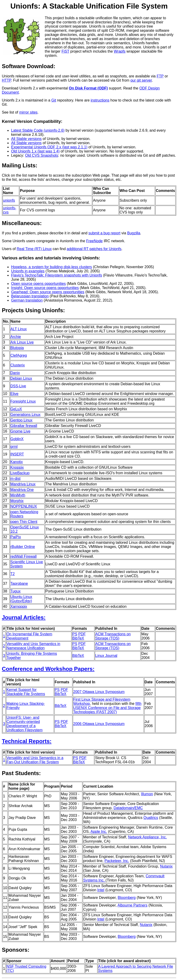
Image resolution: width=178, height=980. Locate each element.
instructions (100, 100)
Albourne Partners (132, 905)
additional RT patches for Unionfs (94, 249)
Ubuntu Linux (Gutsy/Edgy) (21, 599)
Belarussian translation (30, 296)
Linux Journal (106, 656)
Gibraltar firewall (24, 426)
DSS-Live (18, 386)
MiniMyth (18, 495)
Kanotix (17, 462)
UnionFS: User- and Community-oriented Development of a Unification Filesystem (25, 724)
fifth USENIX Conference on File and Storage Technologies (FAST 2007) (107, 708)
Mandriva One (22, 490)
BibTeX (78, 638)
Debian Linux (21, 378)
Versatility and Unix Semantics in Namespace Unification (33, 646)
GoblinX (17, 439)
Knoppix (17, 467)
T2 (13, 574)
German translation (27, 300)
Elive (14, 394)
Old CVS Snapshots (41, 155)
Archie (16, 337)
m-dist (16, 479)
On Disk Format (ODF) (88, 88)
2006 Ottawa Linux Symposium (99, 724)
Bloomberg (127, 898)
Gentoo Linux (21, 420)
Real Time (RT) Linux (34, 249)
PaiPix (16, 537)
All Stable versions (26, 139)
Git (54, 100)
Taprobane (19, 584)
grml (14, 447)
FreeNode (94, 241)
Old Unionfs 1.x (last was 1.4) (35, 151)
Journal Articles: (24, 617)
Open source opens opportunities (38, 284)
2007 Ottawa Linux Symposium (99, 692)
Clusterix (18, 365)
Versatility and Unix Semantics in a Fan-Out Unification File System (35, 760)
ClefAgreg (19, 355)
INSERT (17, 454)
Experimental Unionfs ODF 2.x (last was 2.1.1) (49, 147)
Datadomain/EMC (128, 808)
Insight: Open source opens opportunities (45, 288)
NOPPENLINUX (24, 506)
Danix (15, 373)
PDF (82, 634)
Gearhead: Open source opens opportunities (48, 292)
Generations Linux (25, 415)
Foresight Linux (23, 401)
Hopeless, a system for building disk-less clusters (52, 267)
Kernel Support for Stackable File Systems (26, 692)
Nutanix (166, 866)
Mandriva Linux (23, 484)
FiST (65, 51)
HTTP (6, 80)
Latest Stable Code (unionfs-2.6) (38, 130)
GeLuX (16, 409)
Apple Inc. (99, 832)
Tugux (16, 591)
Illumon (147, 794)
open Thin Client (24, 522)
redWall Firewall (24, 556)
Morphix (17, 501)
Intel (101, 890)
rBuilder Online (23, 547)
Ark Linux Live (22, 342)
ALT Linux (19, 329)
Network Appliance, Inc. (148, 837)
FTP (160, 76)
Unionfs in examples (28, 271)
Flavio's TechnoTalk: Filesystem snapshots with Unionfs (57, 275)
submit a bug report (105, 233)
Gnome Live (20, 431)
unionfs (9, 200)
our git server (141, 80)
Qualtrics (151, 818)
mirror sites (28, 112)
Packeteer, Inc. (117, 861)
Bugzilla (134, 233)
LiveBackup (20, 473)
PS (75, 634)
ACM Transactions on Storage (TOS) (113, 636)
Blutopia (17, 348)
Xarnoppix (19, 606)
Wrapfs (120, 51)
